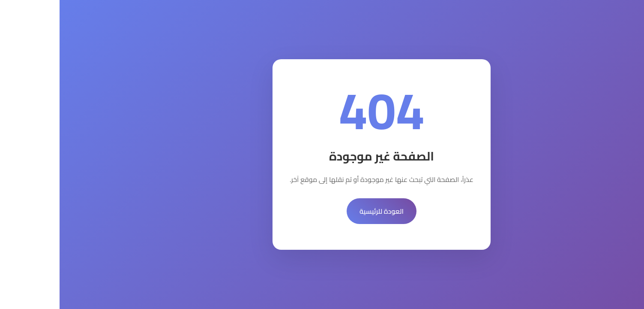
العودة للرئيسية (322, 211)
